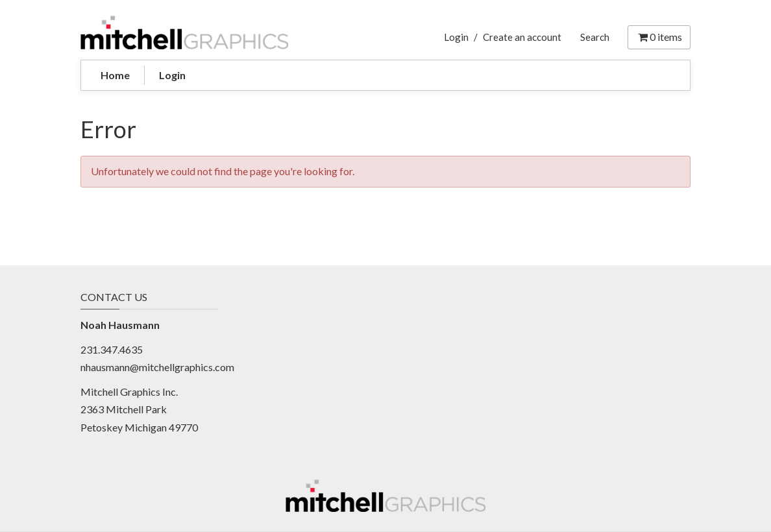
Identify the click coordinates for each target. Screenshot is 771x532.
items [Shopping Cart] (659, 37)
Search (595, 37)
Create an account (522, 37)
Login (456, 37)
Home (115, 75)
